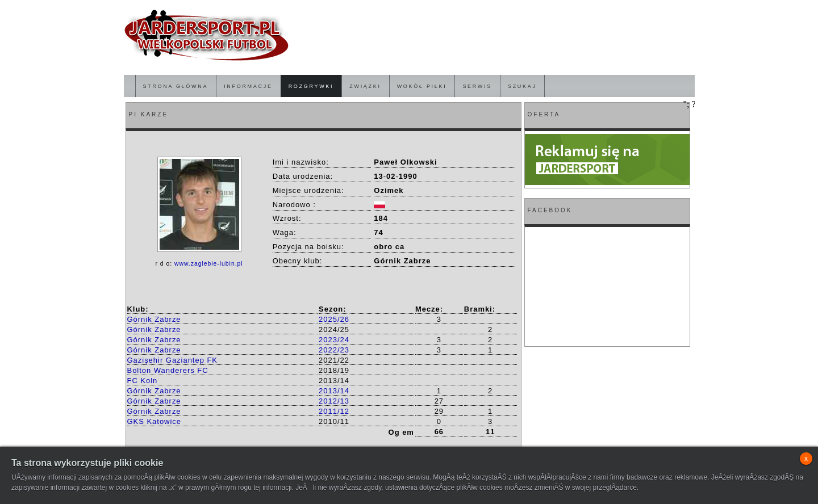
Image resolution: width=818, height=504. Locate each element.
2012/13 (334, 401)
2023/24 (334, 340)
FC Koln (143, 381)
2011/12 (334, 411)
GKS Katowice (155, 421)
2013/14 (334, 391)
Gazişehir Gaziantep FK (173, 360)
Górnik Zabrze (154, 319)
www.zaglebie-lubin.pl (209, 264)
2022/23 (334, 350)
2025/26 (334, 319)
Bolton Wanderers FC (168, 370)
